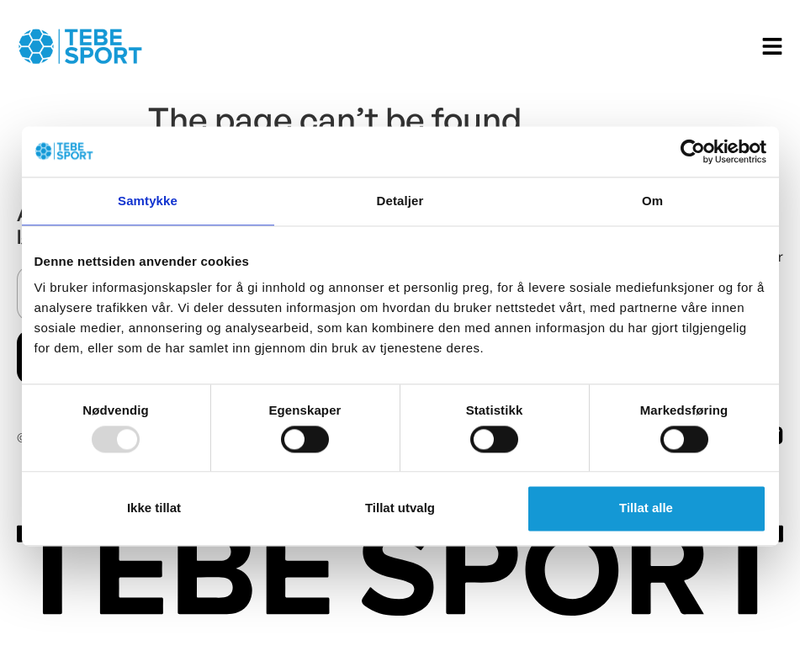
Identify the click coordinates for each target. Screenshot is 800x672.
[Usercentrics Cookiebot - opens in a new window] (693, 151)
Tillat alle (646, 508)
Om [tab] (652, 201)
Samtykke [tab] (148, 201)
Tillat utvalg (400, 508)
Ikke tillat (154, 508)
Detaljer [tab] (400, 201)
